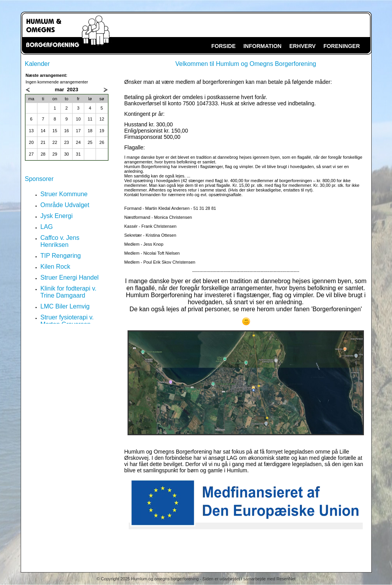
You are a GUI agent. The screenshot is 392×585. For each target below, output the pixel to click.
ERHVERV (302, 46)
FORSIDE (223, 46)
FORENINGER (341, 46)
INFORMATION (263, 46)
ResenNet (286, 579)
